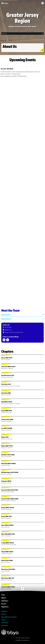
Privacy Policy (5, 623)
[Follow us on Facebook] (8, 340)
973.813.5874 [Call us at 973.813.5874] (8, 327)
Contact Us (4, 611)
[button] (43, 3)
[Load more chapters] (22, 589)
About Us (4, 614)
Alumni (4, 598)
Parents (4, 604)
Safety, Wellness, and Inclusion (9, 617)
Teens (3, 595)
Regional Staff (22, 315)
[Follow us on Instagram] (4, 340)
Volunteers (5, 601)
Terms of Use (5, 626)
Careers (3, 620)
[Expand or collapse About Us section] (42, 50)
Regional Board (22, 319)
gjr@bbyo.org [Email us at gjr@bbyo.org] (8, 330)
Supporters (5, 607)
